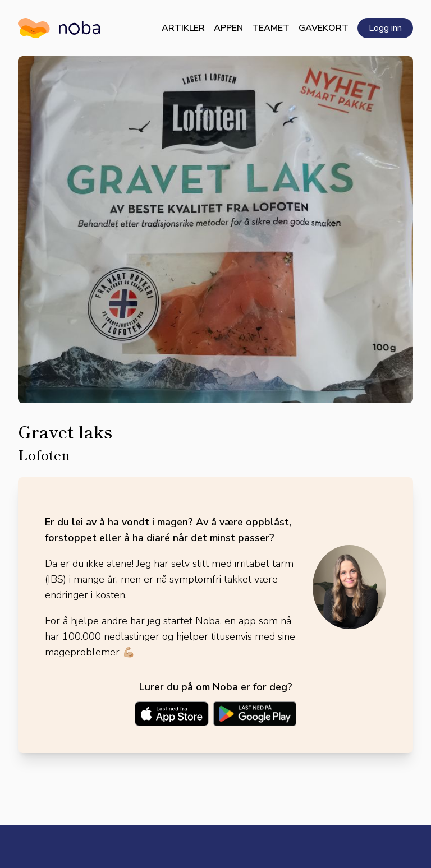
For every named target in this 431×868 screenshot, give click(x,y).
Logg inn (385, 28)
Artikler (183, 28)
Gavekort (324, 28)
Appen (228, 28)
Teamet (271, 28)
